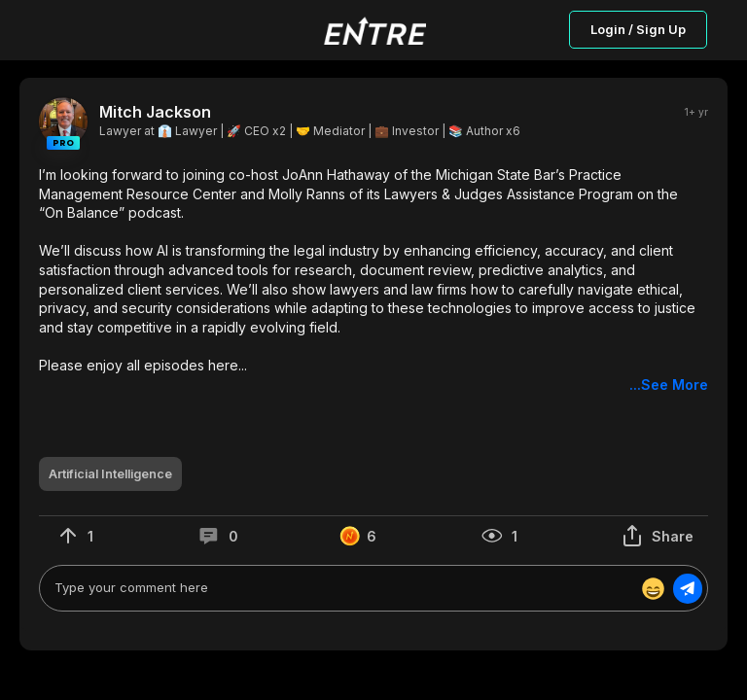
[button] (373, 280)
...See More (669, 385)
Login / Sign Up (638, 29)
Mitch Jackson (155, 112)
